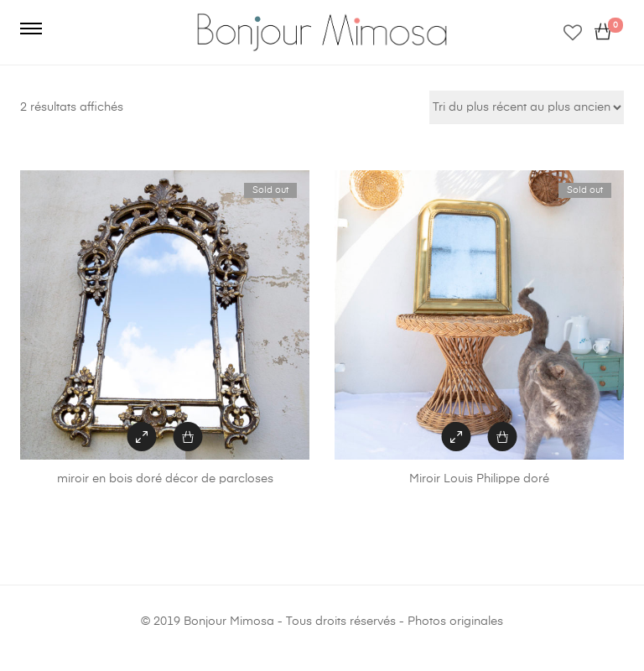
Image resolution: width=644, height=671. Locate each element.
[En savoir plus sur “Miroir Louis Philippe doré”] (503, 437)
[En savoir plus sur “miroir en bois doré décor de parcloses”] (188, 437)
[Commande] (527, 107)
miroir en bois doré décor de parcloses (165, 479)
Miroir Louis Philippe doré (479, 479)
